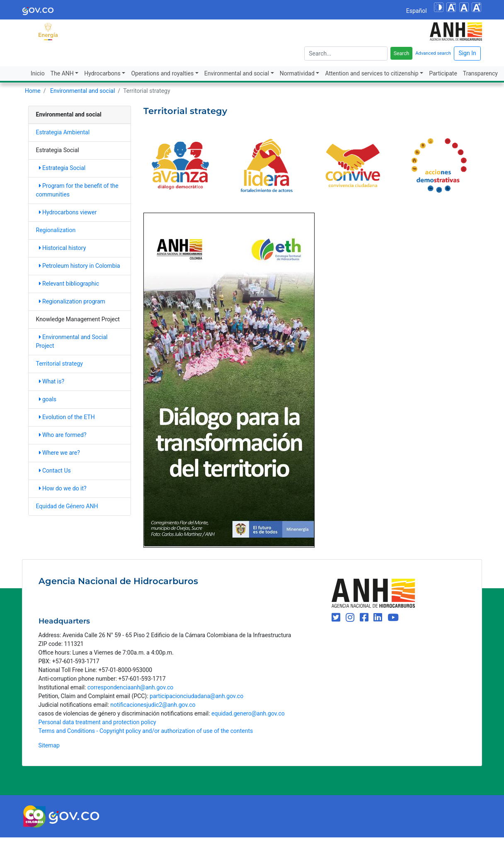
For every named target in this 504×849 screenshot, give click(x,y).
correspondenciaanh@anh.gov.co (130, 687)
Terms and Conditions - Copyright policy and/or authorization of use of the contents (146, 731)
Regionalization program (72, 301)
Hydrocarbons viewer (68, 212)
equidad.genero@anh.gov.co (248, 713)
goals (48, 399)
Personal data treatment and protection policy (97, 722)
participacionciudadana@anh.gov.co (196, 696)
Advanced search (433, 53)
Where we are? (59, 453)
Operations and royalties (162, 73)
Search (402, 53)
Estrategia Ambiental (63, 132)
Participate (443, 73)
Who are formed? (63, 435)
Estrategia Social (62, 168)
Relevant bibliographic (69, 284)
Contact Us (55, 471)
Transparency (480, 73)
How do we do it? (63, 488)
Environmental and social (237, 73)
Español (417, 11)
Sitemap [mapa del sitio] (49, 745)
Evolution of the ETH (67, 417)
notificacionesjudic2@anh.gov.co (153, 705)
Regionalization (56, 230)
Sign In (467, 53)
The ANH (62, 73)
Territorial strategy (59, 364)
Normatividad (297, 73)
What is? (52, 381)
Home (33, 91)
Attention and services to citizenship (372, 73)
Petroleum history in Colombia (80, 266)
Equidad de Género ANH (67, 506)
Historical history (63, 248)
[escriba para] (346, 53)
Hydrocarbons (102, 73)
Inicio (38, 73)
